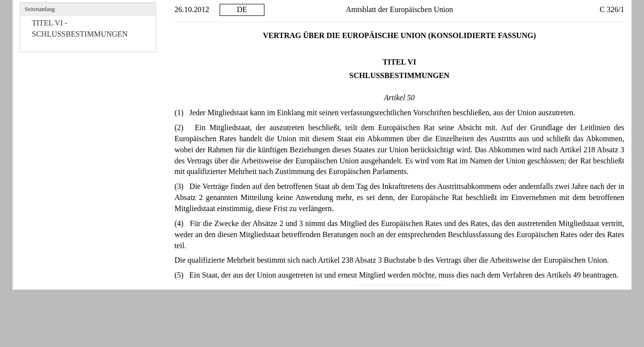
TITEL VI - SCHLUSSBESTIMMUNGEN (80, 28)
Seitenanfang (40, 9)
